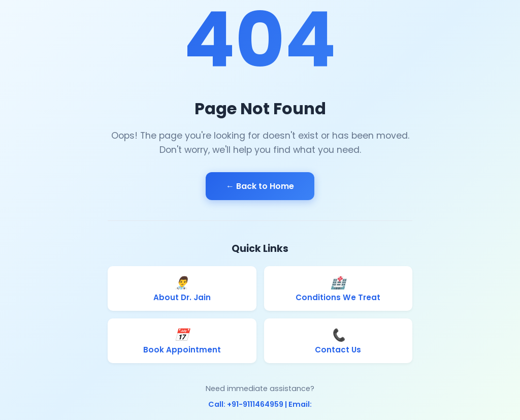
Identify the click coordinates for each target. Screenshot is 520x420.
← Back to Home (260, 186)
